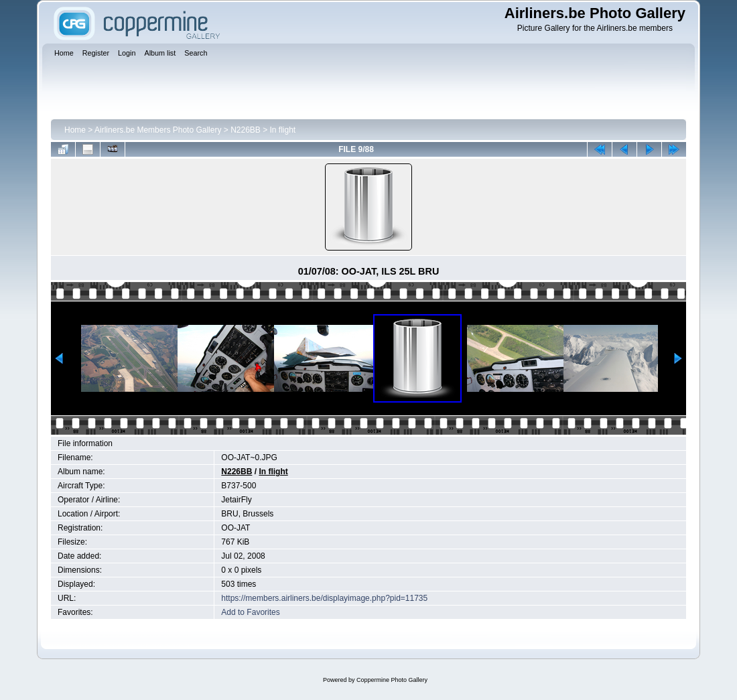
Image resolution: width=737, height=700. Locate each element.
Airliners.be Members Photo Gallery (158, 130)
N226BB (246, 130)
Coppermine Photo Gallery (392, 680)
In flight (283, 130)
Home (75, 130)
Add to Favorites (250, 612)
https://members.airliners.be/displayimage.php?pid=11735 (324, 598)
